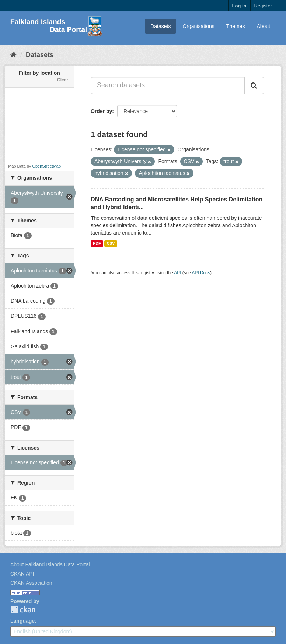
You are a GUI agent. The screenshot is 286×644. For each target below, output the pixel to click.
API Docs (201, 273)
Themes (236, 26)
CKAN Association (31, 583)
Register (263, 6)
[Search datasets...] (168, 85)
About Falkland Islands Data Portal (50, 564)
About (263, 26)
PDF (97, 243)
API (177, 273)
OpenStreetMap (46, 166)
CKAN (23, 610)
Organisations (198, 26)
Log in (239, 6)
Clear (63, 80)
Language (22, 621)
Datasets (161, 26)
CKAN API (22, 574)
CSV (111, 243)
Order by (101, 111)
